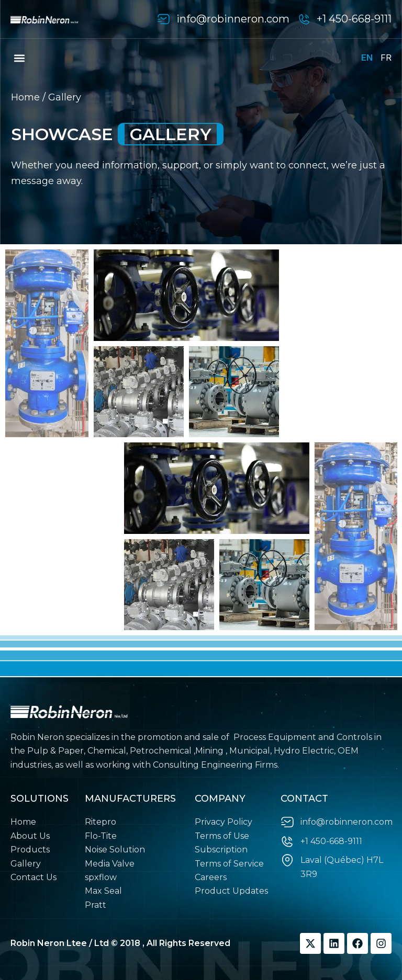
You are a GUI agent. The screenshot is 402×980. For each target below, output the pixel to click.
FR (386, 58)
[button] (19, 58)
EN (367, 58)
